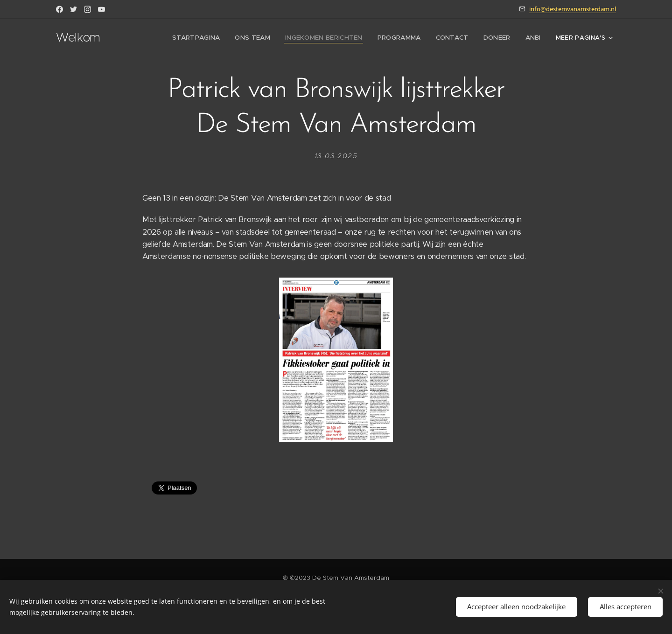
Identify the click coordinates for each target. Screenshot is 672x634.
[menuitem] (206, 38)
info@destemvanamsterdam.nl (573, 9)
